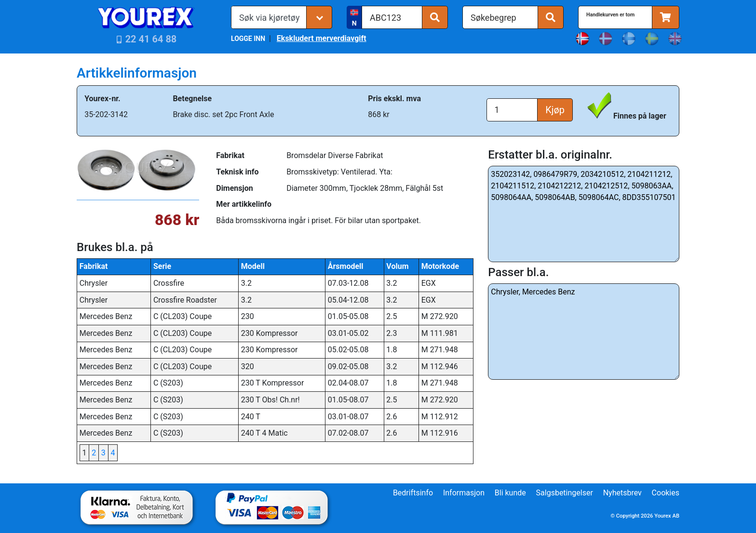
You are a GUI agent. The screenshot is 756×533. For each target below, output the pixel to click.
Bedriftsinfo (413, 493)
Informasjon (464, 493)
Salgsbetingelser (565, 493)
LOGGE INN (248, 39)
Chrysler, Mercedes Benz (584, 332)
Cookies (666, 493)
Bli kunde (510, 493)
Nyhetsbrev (622, 493)
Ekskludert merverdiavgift (322, 38)
